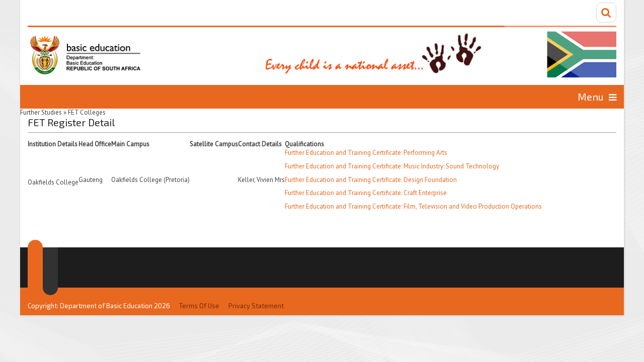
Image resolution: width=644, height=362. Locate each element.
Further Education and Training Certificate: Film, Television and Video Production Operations (413, 205)
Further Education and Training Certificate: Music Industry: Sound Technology (392, 165)
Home (89, 96)
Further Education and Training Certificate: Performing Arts (366, 152)
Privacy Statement (256, 285)
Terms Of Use (199, 285)
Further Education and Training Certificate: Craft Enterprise (366, 192)
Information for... (525, 96)
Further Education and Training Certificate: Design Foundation (371, 179)
